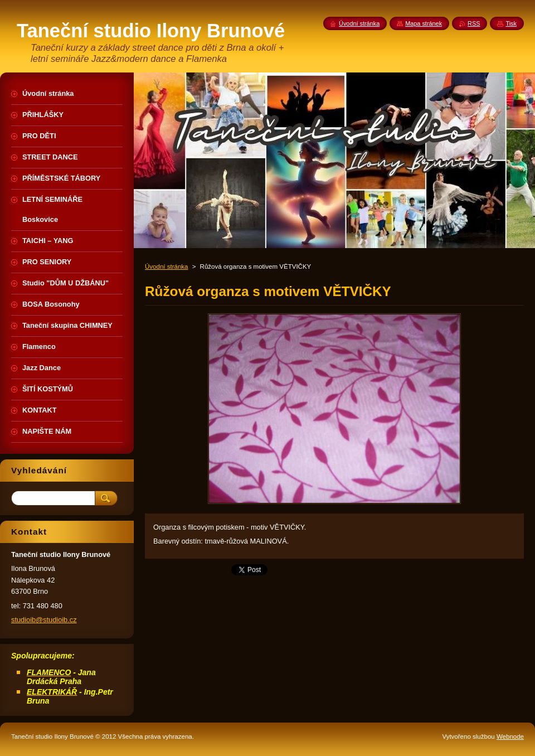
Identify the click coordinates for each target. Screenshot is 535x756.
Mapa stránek (424, 23)
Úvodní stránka (166, 266)
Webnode (510, 736)
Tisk (511, 23)
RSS (474, 23)
